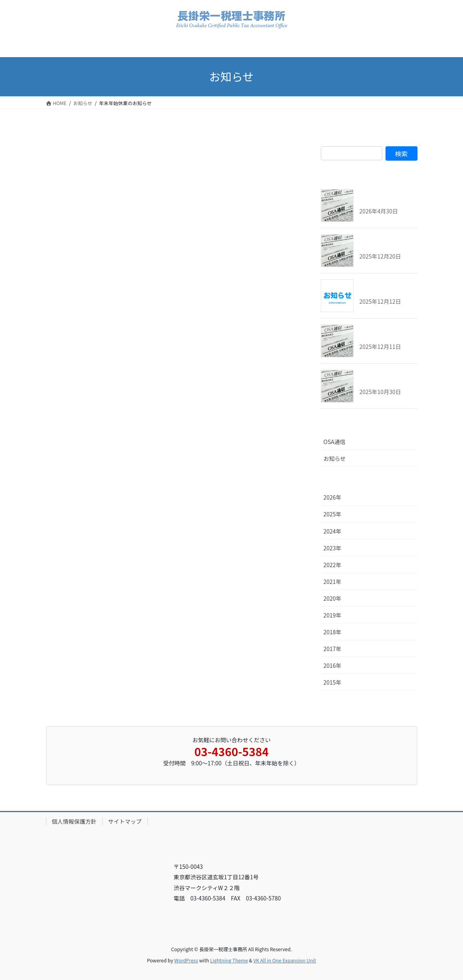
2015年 (333, 682)
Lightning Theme (229, 960)
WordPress (186, 960)
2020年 (333, 598)
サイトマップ (125, 821)
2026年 (333, 497)
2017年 (333, 649)
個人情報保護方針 (74, 821)
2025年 (333, 514)
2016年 (333, 665)
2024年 (333, 531)
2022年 (333, 565)
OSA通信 (335, 442)
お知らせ (335, 458)
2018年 (333, 632)
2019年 (333, 615)
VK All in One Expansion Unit (285, 960)
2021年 (333, 582)
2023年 (333, 548)
